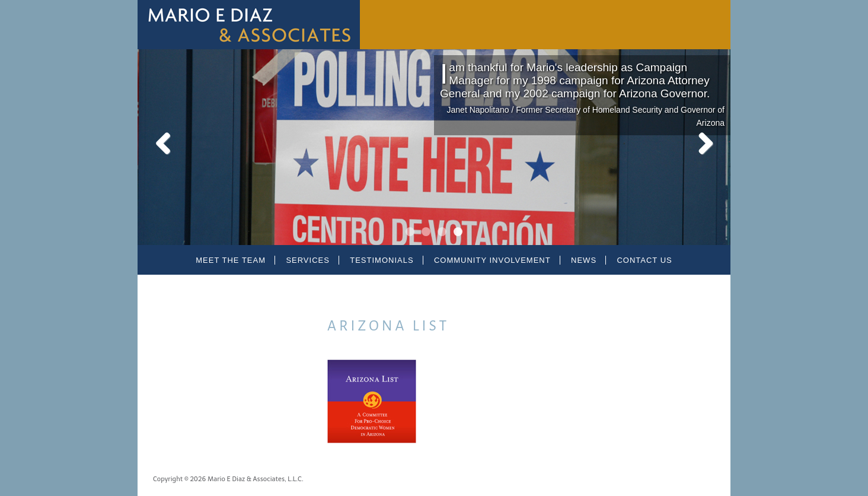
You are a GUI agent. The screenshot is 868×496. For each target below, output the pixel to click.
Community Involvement (492, 260)
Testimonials (382, 260)
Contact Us (644, 260)
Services (308, 260)
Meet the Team (231, 260)
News (584, 260)
